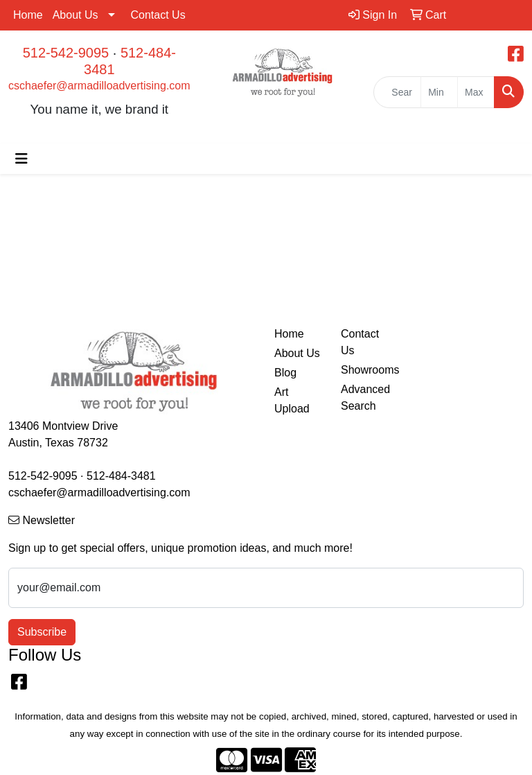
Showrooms (366, 370)
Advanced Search (365, 398)
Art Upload (292, 400)
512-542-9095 (66, 53)
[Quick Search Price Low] (439, 92)
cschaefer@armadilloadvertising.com (99, 86)
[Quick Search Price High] (476, 92)
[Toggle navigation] (21, 159)
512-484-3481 (121, 476)
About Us (76, 15)
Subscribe (42, 632)
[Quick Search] (397, 92)
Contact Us (158, 15)
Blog (285, 373)
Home (28, 15)
